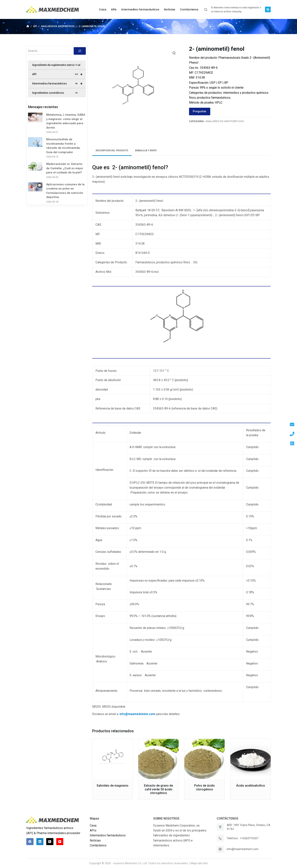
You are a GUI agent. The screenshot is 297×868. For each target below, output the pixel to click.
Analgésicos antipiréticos (225, 121)
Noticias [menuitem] (170, 9)
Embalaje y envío (146, 151)
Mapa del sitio (199, 863)
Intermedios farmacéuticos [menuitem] (140, 9)
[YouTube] (60, 842)
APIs (93, 830)
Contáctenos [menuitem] (189, 9)
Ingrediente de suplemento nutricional (56, 65)
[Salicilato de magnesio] (112, 759)
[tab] (112, 151)
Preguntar (200, 111)
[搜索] (80, 51)
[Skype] (268, 9)
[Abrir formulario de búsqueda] (206, 10)
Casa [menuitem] (103, 9)
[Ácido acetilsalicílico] (250, 759)
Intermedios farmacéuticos (59, 83)
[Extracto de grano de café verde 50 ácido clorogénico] (158, 759)
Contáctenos (98, 845)
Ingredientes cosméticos (55, 93)
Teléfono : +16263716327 (243, 838)
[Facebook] (30, 842)
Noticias (95, 840)
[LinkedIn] (40, 842)
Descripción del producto (112, 151)
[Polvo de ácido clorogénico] (204, 759)
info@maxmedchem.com (243, 849)
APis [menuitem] (114, 9)
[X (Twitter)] (50, 842)
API (59, 74)
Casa (93, 825)
